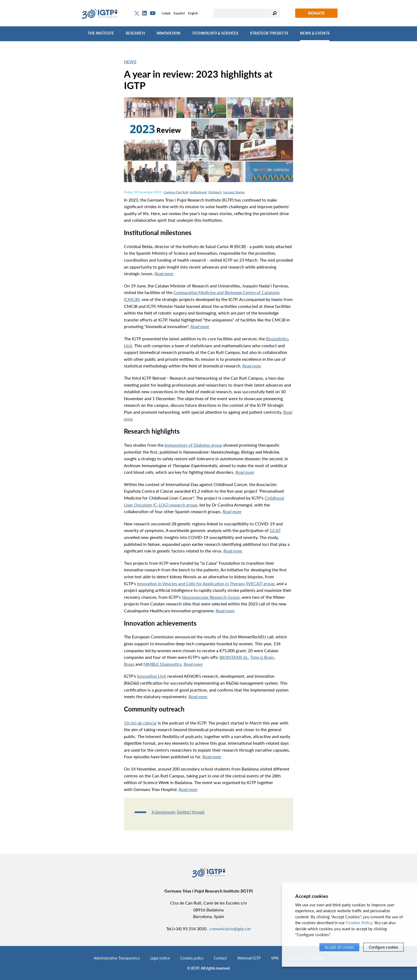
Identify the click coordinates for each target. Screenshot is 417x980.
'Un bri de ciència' (140, 723)
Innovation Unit (152, 676)
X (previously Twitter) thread (178, 812)
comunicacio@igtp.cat (230, 929)
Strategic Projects (269, 33)
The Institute (101, 33)
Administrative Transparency (117, 958)
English (193, 13)
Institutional (198, 192)
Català (166, 13)
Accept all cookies (339, 947)
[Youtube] (153, 13)
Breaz (129, 664)
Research (135, 33)
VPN (275, 958)
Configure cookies (383, 947)
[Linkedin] (145, 13)
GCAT (275, 530)
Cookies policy (192, 958)
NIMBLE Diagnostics (162, 664)
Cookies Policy (359, 923)
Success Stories (234, 192)
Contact (220, 958)
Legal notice (160, 958)
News (130, 62)
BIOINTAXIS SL (234, 657)
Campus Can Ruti (176, 192)
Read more (164, 273)
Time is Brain (262, 657)
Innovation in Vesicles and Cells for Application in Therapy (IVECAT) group (206, 583)
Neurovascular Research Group (211, 597)
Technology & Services (215, 33)
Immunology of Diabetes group (193, 445)
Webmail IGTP (249, 958)
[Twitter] (137, 13)
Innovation (168, 33)
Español (179, 13)
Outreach (215, 192)
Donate (316, 13)
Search (275, 13)
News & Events (315, 33)
